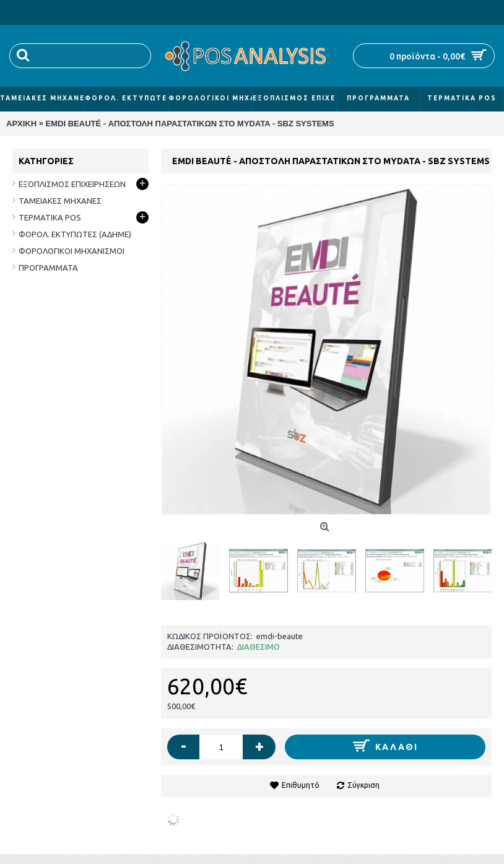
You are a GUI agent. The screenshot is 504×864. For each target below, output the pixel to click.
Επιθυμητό (301, 785)
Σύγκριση (363, 785)
